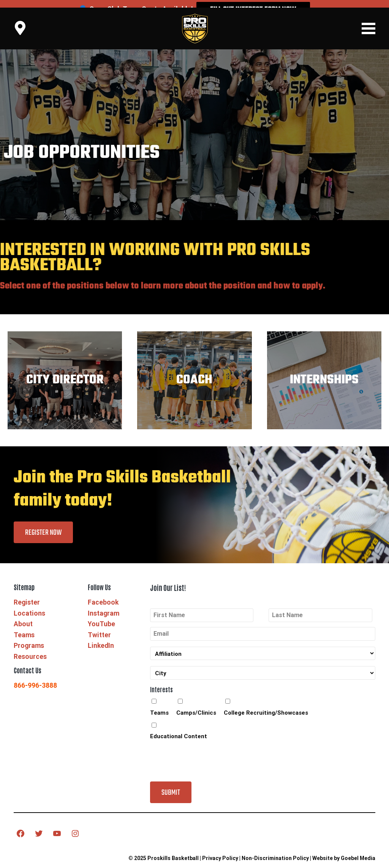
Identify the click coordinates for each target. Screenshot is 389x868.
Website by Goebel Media (344, 851)
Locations (29, 606)
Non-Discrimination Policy (275, 851)
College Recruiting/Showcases (266, 705)
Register (27, 595)
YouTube (101, 617)
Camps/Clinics (196, 705)
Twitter (99, 627)
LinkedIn (101, 638)
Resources (30, 649)
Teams (24, 627)
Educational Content (179, 729)
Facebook (103, 595)
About (23, 617)
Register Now (43, 525)
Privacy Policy (220, 851)
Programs (29, 638)
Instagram (104, 606)
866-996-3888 (35, 678)
